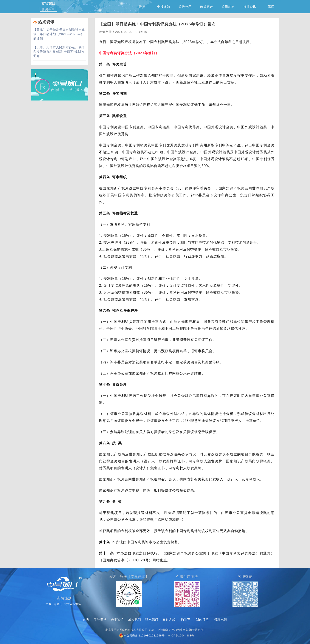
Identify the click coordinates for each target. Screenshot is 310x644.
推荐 (142, 7)
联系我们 (152, 619)
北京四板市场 (73, 604)
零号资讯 (100, 619)
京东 (49, 604)
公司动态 (228, 7)
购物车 (186, 619)
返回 (271, 7)
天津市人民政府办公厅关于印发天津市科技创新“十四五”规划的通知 (59, 52)
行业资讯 (250, 7)
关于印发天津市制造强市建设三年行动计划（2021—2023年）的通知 (59, 34)
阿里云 (58, 604)
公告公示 (185, 7)
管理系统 (221, 619)
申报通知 (164, 7)
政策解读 (207, 7)
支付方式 (169, 619)
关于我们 (117, 619)
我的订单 (202, 619)
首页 (86, 619)
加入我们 (135, 619)
